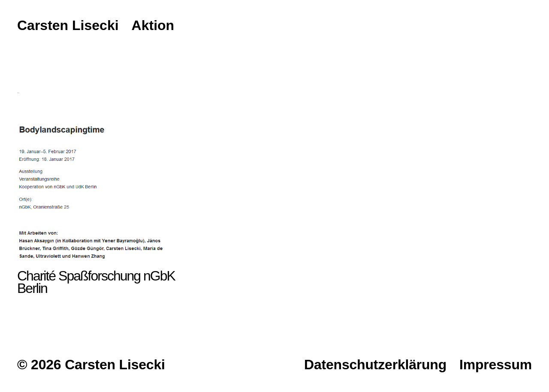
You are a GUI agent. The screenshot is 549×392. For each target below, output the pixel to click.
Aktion (153, 26)
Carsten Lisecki (68, 26)
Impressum (496, 365)
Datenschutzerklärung (375, 365)
